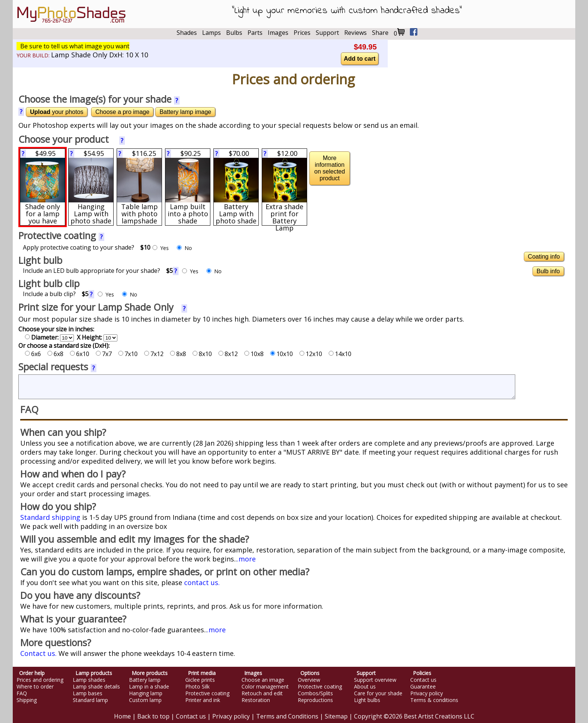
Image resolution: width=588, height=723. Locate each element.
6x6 (33, 354)
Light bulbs (367, 700)
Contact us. (38, 653)
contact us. (202, 582)
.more (246, 559)
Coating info (544, 257)
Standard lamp (90, 700)
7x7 (104, 354)
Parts (255, 33)
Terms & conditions (434, 700)
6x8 (55, 354)
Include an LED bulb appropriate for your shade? (98, 271)
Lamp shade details (96, 687)
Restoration (256, 700)
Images (278, 33)
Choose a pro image (122, 112)
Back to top (153, 716)
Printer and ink (203, 700)
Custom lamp (145, 700)
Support (327, 33)
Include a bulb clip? (56, 294)
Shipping (27, 700)
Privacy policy (427, 693)
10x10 (281, 354)
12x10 (311, 354)
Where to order (35, 687)
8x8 (178, 354)
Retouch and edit (262, 693)
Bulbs (234, 33)
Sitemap (336, 716)
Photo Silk (197, 687)
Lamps (211, 33)
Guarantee (423, 687)
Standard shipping (50, 517)
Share (380, 33)
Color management (265, 687)
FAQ (22, 693)
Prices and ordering (40, 680)
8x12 (228, 354)
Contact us (423, 680)
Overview (309, 680)
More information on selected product (330, 168)
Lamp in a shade (149, 687)
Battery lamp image (185, 112)
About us (365, 687)
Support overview (375, 680)
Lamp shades (89, 680)
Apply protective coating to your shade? (87, 247)
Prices (302, 33)
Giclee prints (200, 680)
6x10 (79, 354)
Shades (187, 33)
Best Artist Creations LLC (439, 716)
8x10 (202, 354)
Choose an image (263, 680)
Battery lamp (145, 680)
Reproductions (315, 700)
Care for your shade (378, 693)
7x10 (128, 354)
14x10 (340, 354)
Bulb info (548, 271)
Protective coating (207, 693)
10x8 (254, 354)
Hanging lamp (146, 693)
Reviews (355, 33)
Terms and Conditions (287, 716)
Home (122, 716)
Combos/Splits (315, 693)
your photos (57, 112)
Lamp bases (88, 693)
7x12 (154, 354)
